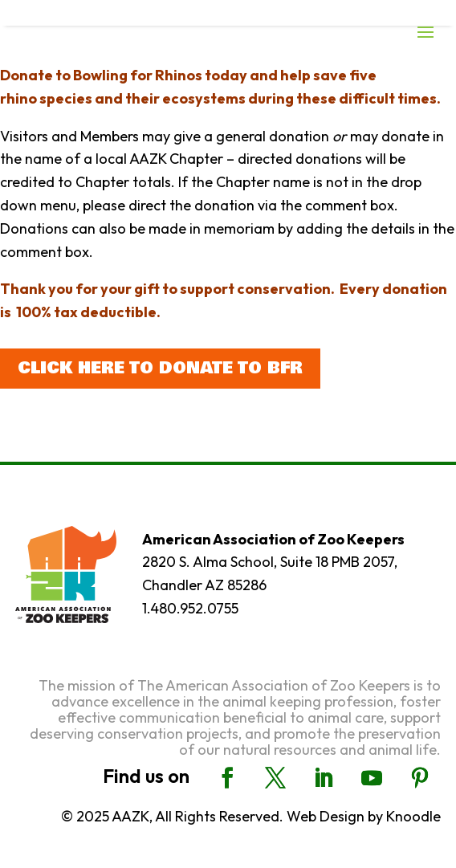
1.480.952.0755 (190, 608)
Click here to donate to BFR (160, 368)
